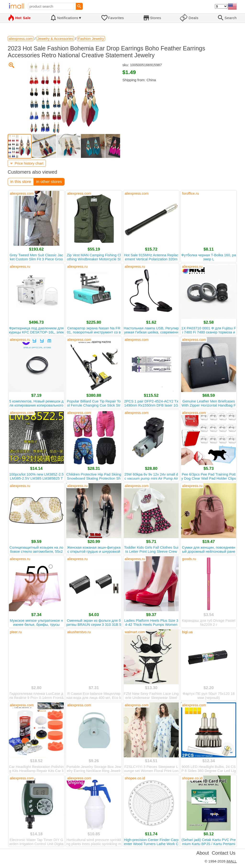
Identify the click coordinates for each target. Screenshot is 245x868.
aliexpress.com (22, 193)
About (203, 853)
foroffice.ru (191, 193)
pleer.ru (16, 632)
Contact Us (224, 853)
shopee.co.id (135, 778)
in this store (21, 182)
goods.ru (189, 559)
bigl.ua (187, 632)
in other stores (49, 182)
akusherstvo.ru (79, 632)
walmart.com (135, 632)
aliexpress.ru (20, 266)
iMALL (231, 861)
